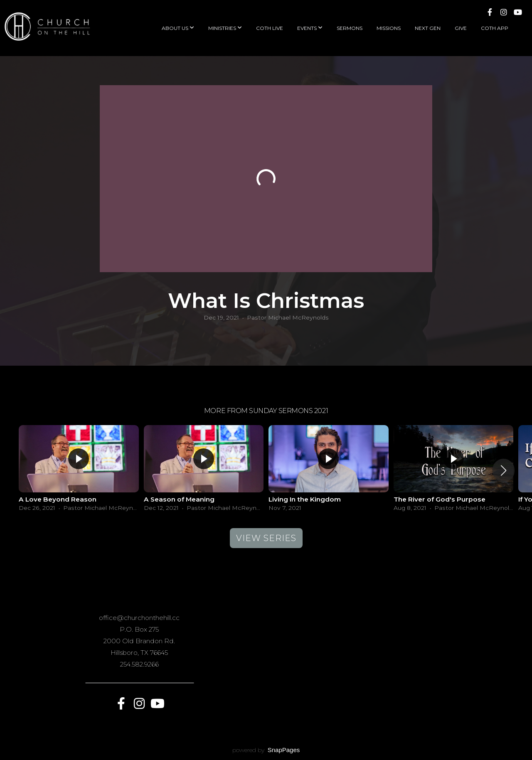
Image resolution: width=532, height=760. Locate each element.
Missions (389, 28)
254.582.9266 (139, 664)
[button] (504, 470)
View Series (266, 538)
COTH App (495, 28)
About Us (178, 28)
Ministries (225, 28)
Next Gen (428, 28)
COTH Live (270, 28)
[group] (79, 470)
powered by (266, 750)
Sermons (350, 28)
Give (461, 28)
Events (310, 28)
